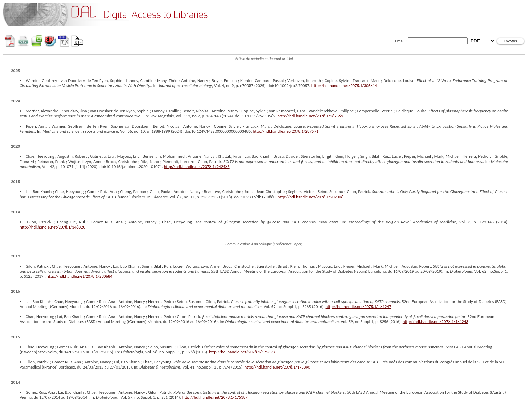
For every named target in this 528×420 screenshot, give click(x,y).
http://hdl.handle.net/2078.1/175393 (242, 352)
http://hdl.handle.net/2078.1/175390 (277, 367)
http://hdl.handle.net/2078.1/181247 (358, 306)
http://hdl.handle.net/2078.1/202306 (311, 197)
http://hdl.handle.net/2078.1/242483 (197, 166)
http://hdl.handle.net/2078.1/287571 (286, 131)
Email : (401, 41)
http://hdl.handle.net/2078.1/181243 (436, 322)
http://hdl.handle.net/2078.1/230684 (80, 276)
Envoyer (510, 41)
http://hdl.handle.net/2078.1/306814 (344, 86)
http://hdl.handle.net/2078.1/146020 (52, 227)
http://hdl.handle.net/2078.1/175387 (215, 397)
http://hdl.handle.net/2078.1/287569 (310, 116)
